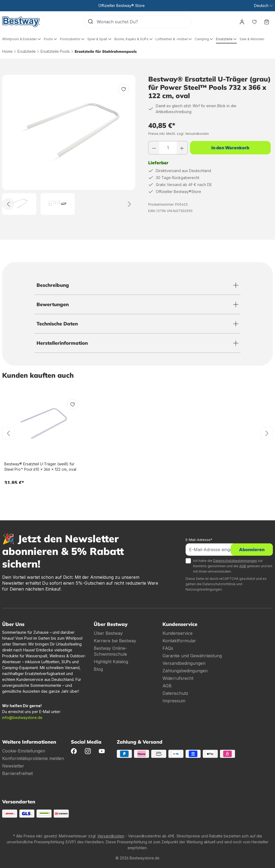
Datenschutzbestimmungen (235, 561)
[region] (69, 145)
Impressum (174, 701)
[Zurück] (8, 204)
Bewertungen (53, 304)
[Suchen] (91, 22)
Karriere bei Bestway (115, 641)
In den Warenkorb (230, 148)
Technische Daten (57, 324)
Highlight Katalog (111, 662)
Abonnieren (252, 550)
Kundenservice (178, 633)
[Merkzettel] (254, 22)
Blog (98, 669)
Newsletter (13, 766)
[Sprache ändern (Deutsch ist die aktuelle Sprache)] (263, 6)
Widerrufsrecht (178, 678)
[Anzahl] (168, 148)
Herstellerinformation (62, 343)
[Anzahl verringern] (154, 148)
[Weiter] (129, 204)
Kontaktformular (179, 641)
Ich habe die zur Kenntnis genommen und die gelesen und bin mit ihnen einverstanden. (233, 566)
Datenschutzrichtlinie (219, 584)
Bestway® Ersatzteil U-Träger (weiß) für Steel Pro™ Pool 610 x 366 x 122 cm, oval (40, 467)
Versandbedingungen (184, 663)
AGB (243, 566)
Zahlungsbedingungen (185, 671)
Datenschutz (175, 693)
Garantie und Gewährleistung (192, 656)
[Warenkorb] (267, 22)
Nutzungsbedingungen (204, 589)
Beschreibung (53, 285)
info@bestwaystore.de (22, 717)
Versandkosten (111, 836)
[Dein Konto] (242, 22)
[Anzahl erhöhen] (182, 148)
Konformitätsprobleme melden (33, 758)
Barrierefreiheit (17, 773)
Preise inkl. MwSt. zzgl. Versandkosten (179, 134)
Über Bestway (108, 633)
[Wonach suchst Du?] (144, 22)
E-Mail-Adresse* (199, 540)
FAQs (168, 648)
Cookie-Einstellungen (24, 751)
